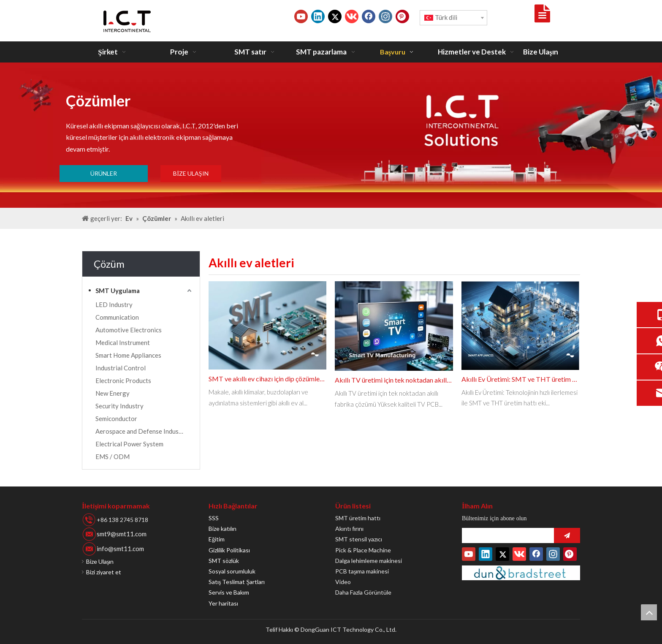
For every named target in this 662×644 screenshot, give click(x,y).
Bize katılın (222, 529)
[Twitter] (335, 16)
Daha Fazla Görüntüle (363, 592)
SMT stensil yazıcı (359, 539)
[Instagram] (385, 16)
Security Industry (119, 406)
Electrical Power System (129, 444)
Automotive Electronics (129, 330)
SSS (214, 518)
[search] (506, 535)
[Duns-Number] (521, 573)
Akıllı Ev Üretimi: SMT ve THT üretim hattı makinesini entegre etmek (520, 379)
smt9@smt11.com (122, 534)
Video (343, 582)
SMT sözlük (224, 561)
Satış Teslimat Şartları (237, 582)
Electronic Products (123, 380)
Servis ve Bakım (229, 592)
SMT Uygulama (118, 291)
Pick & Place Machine (363, 550)
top (649, 612)
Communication (117, 317)
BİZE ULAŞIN (191, 173)
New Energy (113, 393)
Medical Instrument (123, 342)
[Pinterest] (402, 16)
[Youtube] (301, 16)
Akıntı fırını (349, 529)
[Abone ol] (567, 535)
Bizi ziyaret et (104, 572)
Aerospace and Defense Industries (144, 431)
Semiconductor (116, 418)
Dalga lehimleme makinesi (369, 561)
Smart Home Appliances (128, 355)
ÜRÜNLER (104, 173)
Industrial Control (121, 368)
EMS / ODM (113, 457)
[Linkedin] (318, 16)
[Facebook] (369, 16)
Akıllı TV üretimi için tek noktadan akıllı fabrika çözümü (394, 380)
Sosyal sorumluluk (232, 571)
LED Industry (114, 304)
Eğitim (217, 539)
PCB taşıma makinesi (362, 571)
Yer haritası (223, 603)
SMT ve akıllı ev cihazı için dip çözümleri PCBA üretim (267, 379)
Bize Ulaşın (100, 561)
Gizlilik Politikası (229, 550)
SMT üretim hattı (358, 518)
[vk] (352, 16)
